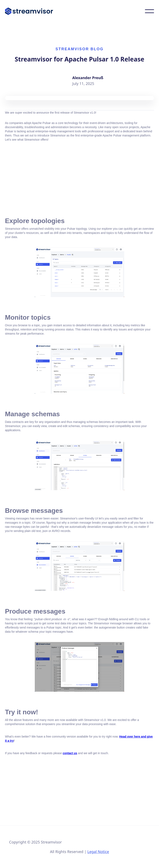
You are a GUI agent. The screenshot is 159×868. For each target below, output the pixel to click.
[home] (29, 11)
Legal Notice (98, 852)
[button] (149, 11)
